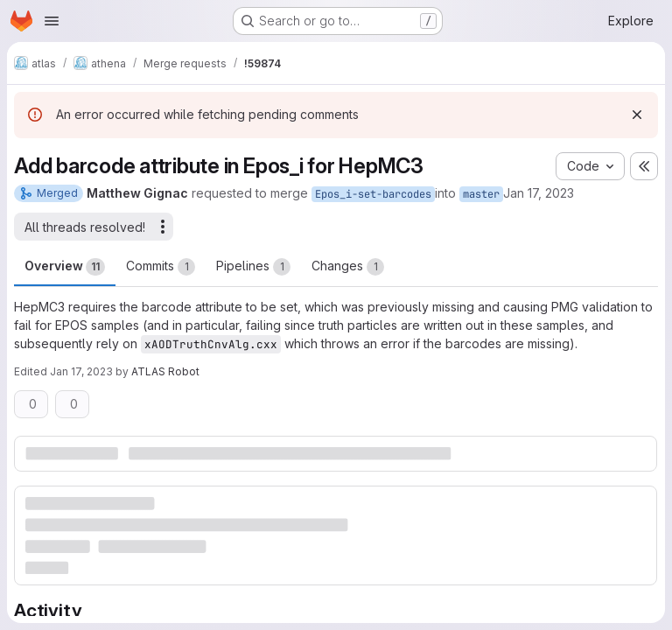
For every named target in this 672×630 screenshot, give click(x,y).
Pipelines (253, 267)
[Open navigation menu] (52, 21)
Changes (348, 267)
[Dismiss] (637, 115)
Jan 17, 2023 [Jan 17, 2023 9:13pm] (539, 193)
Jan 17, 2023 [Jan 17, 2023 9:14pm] (81, 371)
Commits (161, 267)
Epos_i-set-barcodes (373, 194)
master (481, 194)
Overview (65, 267)
